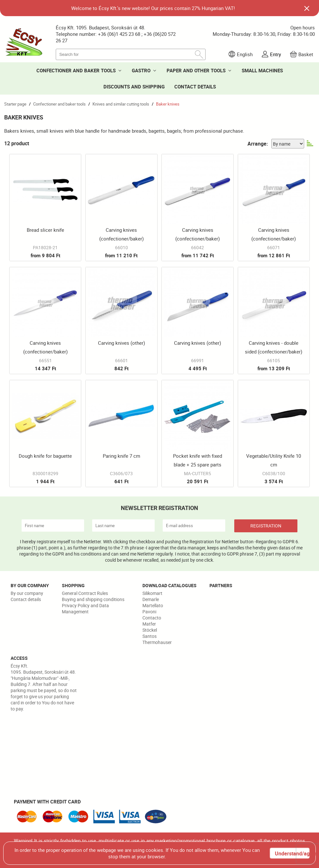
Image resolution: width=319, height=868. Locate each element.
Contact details (26, 599)
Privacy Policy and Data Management (85, 608)
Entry (275, 54)
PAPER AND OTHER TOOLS (196, 70)
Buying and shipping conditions (93, 599)
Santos (150, 636)
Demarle (151, 599)
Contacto (152, 618)
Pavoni (149, 612)
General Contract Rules (85, 593)
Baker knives (168, 104)
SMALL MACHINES (262, 70)
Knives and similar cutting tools (121, 104)
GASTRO (141, 70)
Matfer (149, 624)
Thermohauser (157, 642)
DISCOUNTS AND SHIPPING (134, 87)
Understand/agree (292, 853)
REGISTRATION (266, 526)
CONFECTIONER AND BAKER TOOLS (76, 70)
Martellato (153, 605)
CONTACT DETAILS (195, 87)
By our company (27, 593)
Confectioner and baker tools (59, 104)
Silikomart (152, 593)
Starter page (15, 104)
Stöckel (150, 630)
